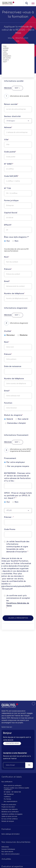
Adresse (8, 128)
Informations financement (16, 435)
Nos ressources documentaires (16, 842)
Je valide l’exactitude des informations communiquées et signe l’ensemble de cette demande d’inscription (18, 547)
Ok (29, 765)
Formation (6, 829)
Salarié (9, 419)
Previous (8, 88)
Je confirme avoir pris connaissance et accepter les (19, 602)
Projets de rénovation (8, 807)
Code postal (10, 152)
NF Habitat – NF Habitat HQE (12, 792)
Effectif (8, 225)
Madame (23, 335)
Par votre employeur (15, 462)
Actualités (6, 859)
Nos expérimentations (11, 802)
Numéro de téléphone (14, 294)
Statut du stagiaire (13, 415)
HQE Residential (9, 794)
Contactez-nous (12, 743)
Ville (7, 140)
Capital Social (11, 213)
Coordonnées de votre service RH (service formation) (16, 250)
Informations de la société (16, 96)
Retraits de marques (8, 821)
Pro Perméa (7, 799)
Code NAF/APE (11, 176)
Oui (7, 241)
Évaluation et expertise (12, 867)
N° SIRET (9, 164)
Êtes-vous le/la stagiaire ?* (17, 237)
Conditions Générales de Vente (18, 605)
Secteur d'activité (12, 117)
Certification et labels (12, 777)
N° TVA (7, 188)
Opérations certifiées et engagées (12, 814)
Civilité (8, 331)
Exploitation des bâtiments (10, 809)
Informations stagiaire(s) (16, 308)
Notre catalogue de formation (11, 834)
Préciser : (9, 517)
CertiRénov (7, 797)
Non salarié (22, 419)
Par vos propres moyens (17, 466)
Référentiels (5, 847)
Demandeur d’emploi (16, 423)
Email (7, 281)
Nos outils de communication (11, 854)
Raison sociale (11, 104)
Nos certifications (7, 782)
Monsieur (10, 335)
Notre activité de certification (13, 786)
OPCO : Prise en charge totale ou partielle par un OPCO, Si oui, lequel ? (18, 496)
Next (17, 88)
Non (15, 241)
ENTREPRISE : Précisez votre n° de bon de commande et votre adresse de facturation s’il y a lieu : (17, 477)
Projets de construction (9, 805)
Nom (7, 257)
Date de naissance (13, 367)
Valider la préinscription (18, 618)
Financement (10, 458)
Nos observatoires (7, 852)
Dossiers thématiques (8, 849)
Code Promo (10, 529)
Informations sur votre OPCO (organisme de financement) (18, 450)
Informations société (14, 81)
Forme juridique (11, 201)
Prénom (8, 269)
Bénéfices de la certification (10, 812)
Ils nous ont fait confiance (10, 819)
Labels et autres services (9, 817)
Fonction (8, 403)
